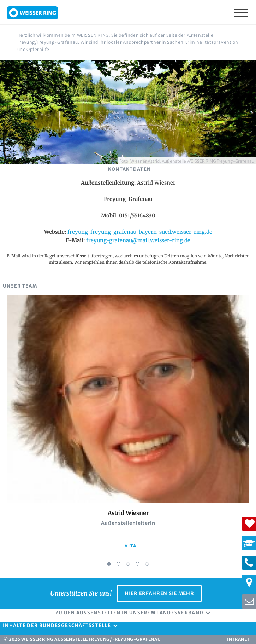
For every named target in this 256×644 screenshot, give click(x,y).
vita (130, 546)
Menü (242, 12)
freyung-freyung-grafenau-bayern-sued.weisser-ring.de (140, 232)
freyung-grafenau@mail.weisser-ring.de (138, 240)
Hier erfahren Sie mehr (159, 593)
